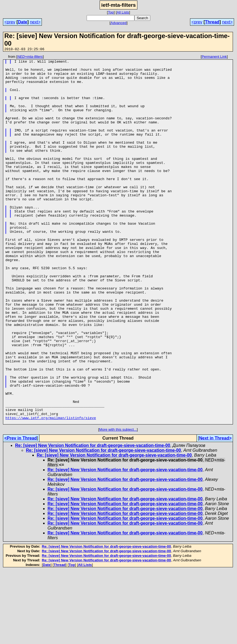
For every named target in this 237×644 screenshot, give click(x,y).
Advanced (118, 23)
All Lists (123, 12)
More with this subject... (118, 503)
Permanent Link (214, 57)
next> (35, 22)
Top (111, 12)
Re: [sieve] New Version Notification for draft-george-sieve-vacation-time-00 (93, 519)
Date (23, 22)
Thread (212, 22)
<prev (10, 22)
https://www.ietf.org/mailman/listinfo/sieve (51, 491)
